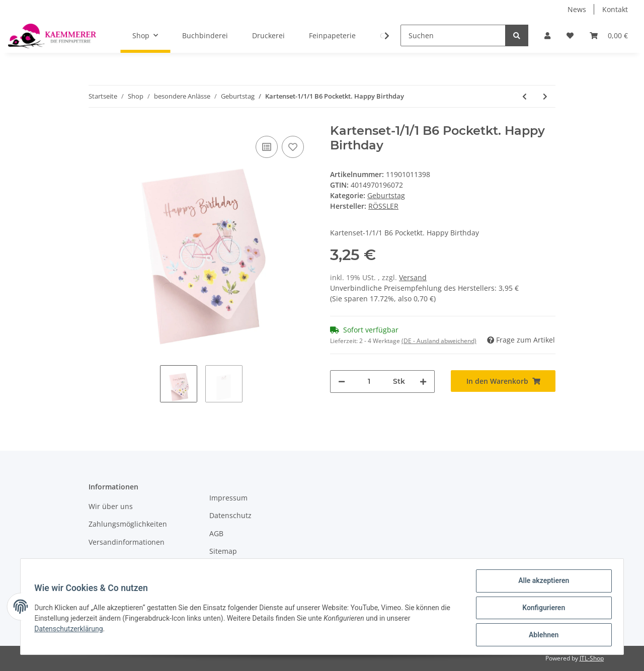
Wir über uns (111, 506)
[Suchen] (453, 35)
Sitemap (223, 551)
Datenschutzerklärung (71, 630)
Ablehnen (541, 635)
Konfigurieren (541, 609)
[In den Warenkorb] (503, 381)
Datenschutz (230, 515)
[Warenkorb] (609, 35)
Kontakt (615, 9)
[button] (547, 35)
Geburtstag (386, 195)
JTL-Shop (592, 658)
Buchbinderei (205, 35)
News (577, 9)
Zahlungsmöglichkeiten (128, 524)
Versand (413, 277)
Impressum (228, 498)
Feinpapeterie (332, 35)
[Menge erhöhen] (423, 382)
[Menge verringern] (342, 382)
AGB (216, 533)
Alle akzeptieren (541, 583)
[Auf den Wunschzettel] (293, 147)
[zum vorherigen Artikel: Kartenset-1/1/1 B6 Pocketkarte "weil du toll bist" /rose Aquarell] (525, 96)
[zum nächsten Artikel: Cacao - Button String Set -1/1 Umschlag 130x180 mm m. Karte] (545, 96)
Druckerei (268, 35)
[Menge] (369, 382)
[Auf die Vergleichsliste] (267, 147)
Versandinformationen (127, 542)
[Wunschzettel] (570, 35)
